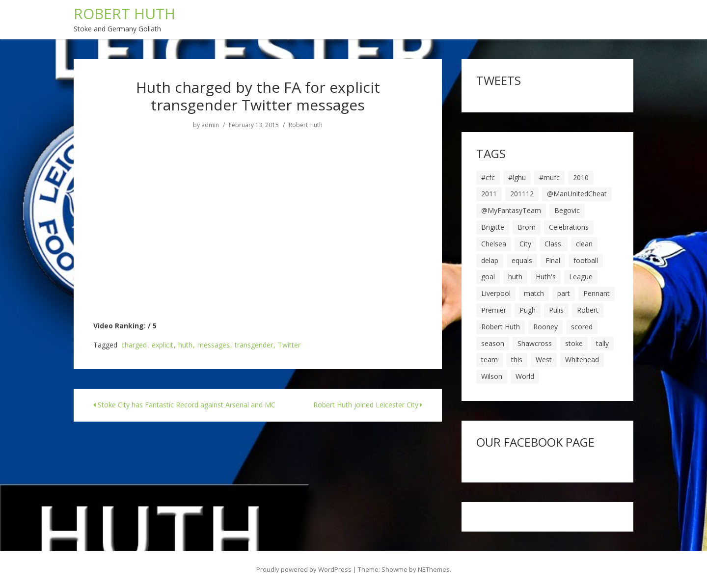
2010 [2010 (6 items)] (581, 177)
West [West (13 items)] (544, 360)
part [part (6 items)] (564, 293)
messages (214, 345)
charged (134, 345)
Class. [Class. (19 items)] (554, 244)
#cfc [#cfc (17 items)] (488, 177)
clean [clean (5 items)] (584, 244)
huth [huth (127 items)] (515, 277)
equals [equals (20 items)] (522, 260)
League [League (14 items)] (581, 277)
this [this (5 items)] (517, 360)
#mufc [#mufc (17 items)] (549, 177)
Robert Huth (306, 125)
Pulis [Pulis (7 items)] (556, 310)
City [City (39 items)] (525, 244)
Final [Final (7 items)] (553, 260)
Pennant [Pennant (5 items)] (597, 293)
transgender (254, 345)
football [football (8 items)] (586, 260)
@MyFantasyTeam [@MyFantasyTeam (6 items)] (511, 210)
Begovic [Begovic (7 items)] (567, 210)
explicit (163, 345)
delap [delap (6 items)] (490, 260)
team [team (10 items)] (489, 360)
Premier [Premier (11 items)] (494, 310)
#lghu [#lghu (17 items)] (517, 177)
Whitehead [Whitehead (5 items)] (582, 360)
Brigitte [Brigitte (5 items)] (493, 227)
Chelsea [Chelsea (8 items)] (494, 244)
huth (185, 345)
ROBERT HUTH (124, 13)
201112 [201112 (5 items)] (522, 194)
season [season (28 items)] (493, 343)
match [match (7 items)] (534, 293)
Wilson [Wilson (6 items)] (492, 376)
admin (210, 125)
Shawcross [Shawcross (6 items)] (535, 343)
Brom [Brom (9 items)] (527, 227)
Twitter (289, 345)
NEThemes (434, 569)
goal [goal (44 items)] (488, 277)
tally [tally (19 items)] (602, 343)
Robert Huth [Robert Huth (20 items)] (501, 327)
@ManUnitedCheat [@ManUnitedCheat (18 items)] (577, 194)
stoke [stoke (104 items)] (574, 343)
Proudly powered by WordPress (304, 569)
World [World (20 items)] (525, 376)
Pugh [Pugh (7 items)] (528, 310)
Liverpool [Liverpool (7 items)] (496, 293)
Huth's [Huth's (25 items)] (546, 277)
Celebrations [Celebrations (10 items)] (569, 227)
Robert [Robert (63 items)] (588, 310)
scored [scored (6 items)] (582, 327)
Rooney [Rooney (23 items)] (545, 327)
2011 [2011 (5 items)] (489, 194)
